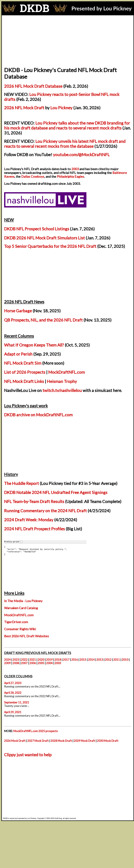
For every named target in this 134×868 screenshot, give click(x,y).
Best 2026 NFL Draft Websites (27, 636)
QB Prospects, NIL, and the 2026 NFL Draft (43, 320)
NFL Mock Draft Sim (23, 363)
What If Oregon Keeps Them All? (34, 345)
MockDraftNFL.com (67, 372)
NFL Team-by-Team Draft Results (34, 501)
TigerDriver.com (16, 622)
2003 (75, 169)
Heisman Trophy (62, 381)
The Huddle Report (21, 483)
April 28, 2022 (13, 693)
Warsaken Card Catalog (21, 608)
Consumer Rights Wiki (20, 629)
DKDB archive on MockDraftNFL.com (38, 415)
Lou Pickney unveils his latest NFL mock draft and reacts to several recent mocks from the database (65, 144)
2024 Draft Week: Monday (29, 520)
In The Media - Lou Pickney (23, 601)
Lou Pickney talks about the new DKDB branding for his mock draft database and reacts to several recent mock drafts (67, 125)
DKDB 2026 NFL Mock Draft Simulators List (44, 238)
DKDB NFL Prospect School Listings (37, 229)
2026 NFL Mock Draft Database (33, 86)
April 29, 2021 (13, 712)
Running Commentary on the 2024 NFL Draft (45, 511)
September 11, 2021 (17, 702)
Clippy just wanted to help (28, 755)
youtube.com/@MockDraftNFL (81, 155)
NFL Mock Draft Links (24, 381)
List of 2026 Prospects (25, 372)
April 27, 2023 (13, 683)
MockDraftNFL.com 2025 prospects (36, 731)
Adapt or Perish (18, 354)
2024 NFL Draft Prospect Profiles (34, 529)
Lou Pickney (61, 108)
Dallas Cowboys (33, 176)
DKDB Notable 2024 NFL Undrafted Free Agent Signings (56, 492)
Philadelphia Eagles (70, 176)
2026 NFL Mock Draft (24, 108)
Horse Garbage (18, 311)
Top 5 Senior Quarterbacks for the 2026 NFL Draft (50, 246)
